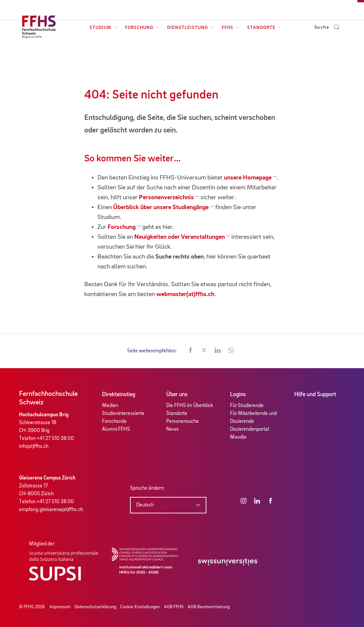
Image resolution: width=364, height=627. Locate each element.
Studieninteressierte (123, 414)
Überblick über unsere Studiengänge (161, 207)
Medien (110, 406)
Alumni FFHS (116, 429)
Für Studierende (247, 406)
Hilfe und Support (315, 395)
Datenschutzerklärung (95, 607)
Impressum (60, 607)
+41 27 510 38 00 (55, 439)
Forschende (114, 422)
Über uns (177, 395)
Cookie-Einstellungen (140, 607)
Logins (238, 395)
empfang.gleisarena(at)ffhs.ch (51, 510)
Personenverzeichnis (166, 198)
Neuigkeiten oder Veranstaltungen (180, 237)
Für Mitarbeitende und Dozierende (253, 418)
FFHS (231, 28)
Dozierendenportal (250, 429)
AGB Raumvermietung (209, 607)
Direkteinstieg (119, 395)
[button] (191, 351)
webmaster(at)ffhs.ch (185, 294)
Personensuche (182, 422)
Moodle (238, 437)
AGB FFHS (174, 607)
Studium (103, 28)
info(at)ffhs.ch (34, 447)
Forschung (142, 28)
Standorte (264, 28)
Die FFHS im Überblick (190, 406)
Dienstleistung (191, 28)
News (172, 429)
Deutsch (145, 505)
